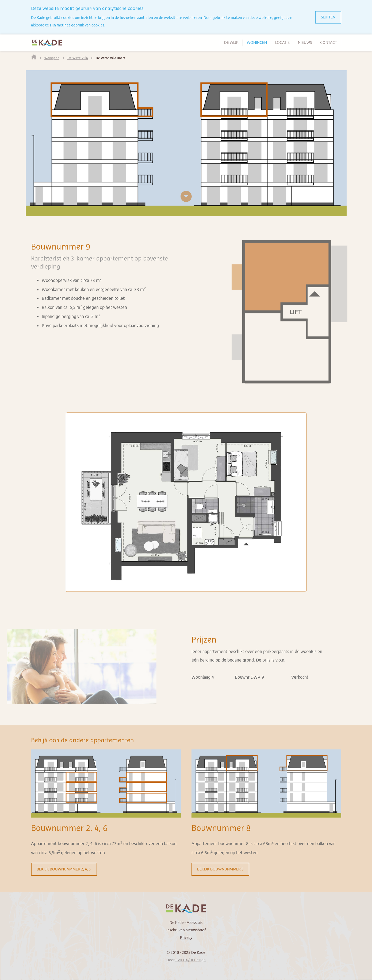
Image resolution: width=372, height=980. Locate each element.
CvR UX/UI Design (191, 960)
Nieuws (305, 43)
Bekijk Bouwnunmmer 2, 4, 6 (64, 869)
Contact (329, 43)
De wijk (231, 43)
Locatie (282, 43)
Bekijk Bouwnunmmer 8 (220, 869)
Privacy (186, 938)
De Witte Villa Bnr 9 (110, 58)
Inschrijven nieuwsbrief (186, 930)
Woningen (257, 43)
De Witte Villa (78, 58)
